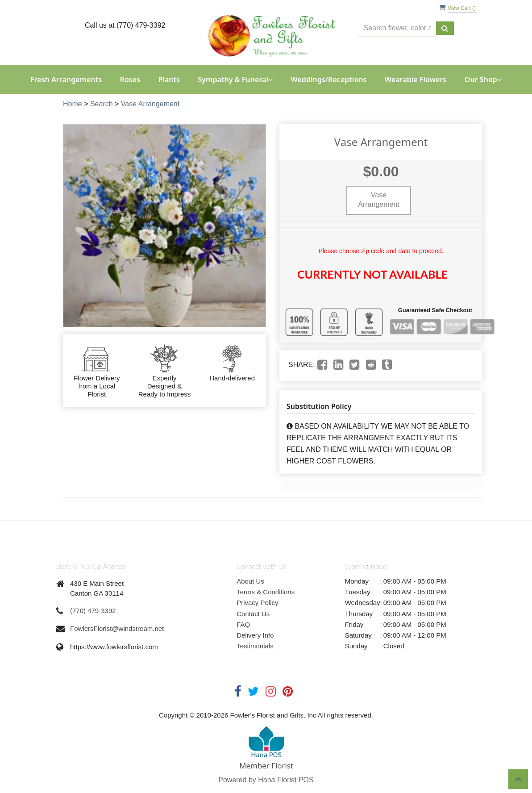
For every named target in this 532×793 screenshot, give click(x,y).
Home (73, 104)
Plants (169, 79)
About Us (250, 581)
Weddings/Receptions (328, 79)
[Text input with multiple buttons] (397, 28)
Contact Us (253, 614)
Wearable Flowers (416, 79)
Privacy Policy (257, 603)
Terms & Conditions (266, 592)
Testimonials (255, 646)
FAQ (243, 624)
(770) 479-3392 (93, 611)
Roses (130, 79)
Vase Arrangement (150, 104)
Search (102, 104)
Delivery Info (255, 635)
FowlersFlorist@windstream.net (117, 628)
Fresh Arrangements (66, 79)
